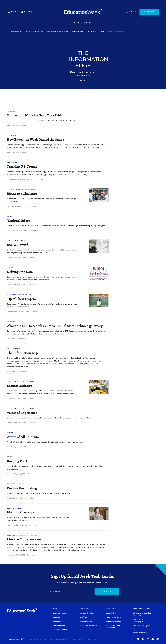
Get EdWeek (111, 609)
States (10, 457)
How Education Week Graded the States (35, 140)
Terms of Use (78, 639)
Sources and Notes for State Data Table (35, 115)
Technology (94, 31)
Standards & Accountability (19, 295)
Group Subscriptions (114, 621)
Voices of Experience (22, 413)
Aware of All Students (23, 437)
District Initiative (20, 386)
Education (12, 111)
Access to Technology (47, 120)
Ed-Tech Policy (13, 349)
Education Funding (15, 484)
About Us (57, 609)
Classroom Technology (17, 241)
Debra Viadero (12, 206)
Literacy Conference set (24, 539)
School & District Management (21, 382)
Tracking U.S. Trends (22, 167)
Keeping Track (17, 461)
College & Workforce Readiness (21, 189)
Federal (10, 217)
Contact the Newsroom (88, 625)
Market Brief (131, 31)
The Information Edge (23, 353)
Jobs (118, 31)
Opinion (108, 31)
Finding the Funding (22, 488)
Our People (57, 621)
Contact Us (84, 609)
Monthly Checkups (21, 512)
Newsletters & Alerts (113, 617)
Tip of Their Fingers (21, 299)
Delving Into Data (20, 272)
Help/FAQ (83, 617)
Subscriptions (111, 613)
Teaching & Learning (74, 31)
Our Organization (60, 613)
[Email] (70, 592)
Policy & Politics (51, 31)
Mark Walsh (11, 555)
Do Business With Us (142, 609)
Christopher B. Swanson (16, 179)
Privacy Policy (94, 639)
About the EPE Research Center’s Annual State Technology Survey (55, 326)
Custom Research (140, 632)
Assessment (12, 162)
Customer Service (86, 621)
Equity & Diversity (15, 508)
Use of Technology (67, 120)
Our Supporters (59, 625)
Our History (57, 617)
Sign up (107, 592)
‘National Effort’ (19, 221)
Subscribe (149, 12)
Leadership (33, 31)
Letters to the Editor (87, 613)
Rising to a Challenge (22, 194)
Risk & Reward (18, 245)
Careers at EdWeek (60, 629)
